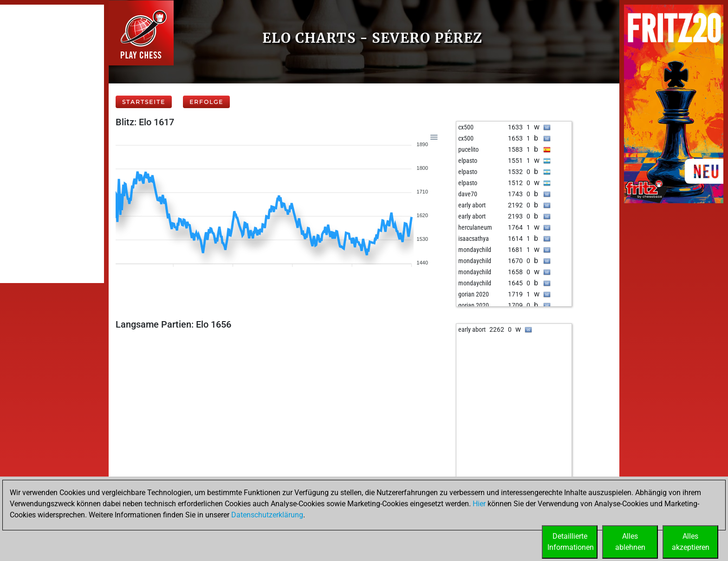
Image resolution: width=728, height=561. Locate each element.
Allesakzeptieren (691, 542)
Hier (479, 504)
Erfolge (206, 102)
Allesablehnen (630, 542)
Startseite (144, 102)
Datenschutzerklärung (267, 515)
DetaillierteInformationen (571, 542)
